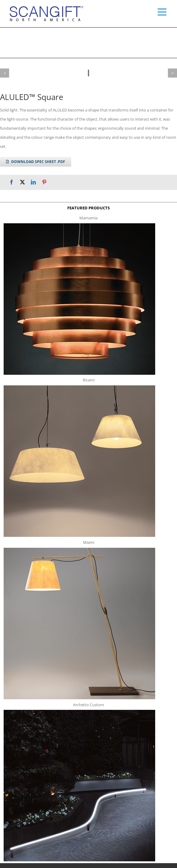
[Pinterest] (44, 182)
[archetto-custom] (79, 712)
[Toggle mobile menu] (163, 12)
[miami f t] (79, 550)
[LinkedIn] (33, 182)
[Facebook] (12, 182)
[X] (22, 182)
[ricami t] (79, 387)
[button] (5, 73)
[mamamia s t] (79, 225)
